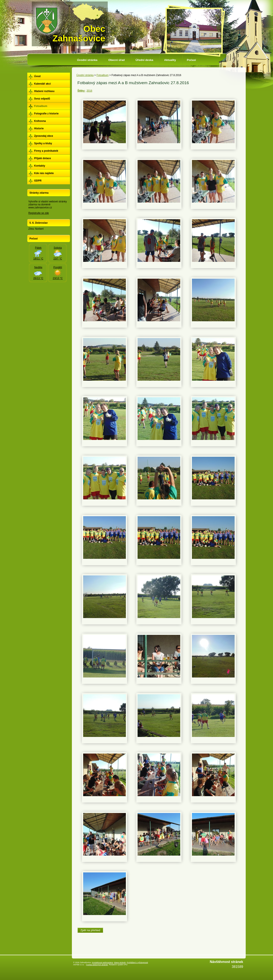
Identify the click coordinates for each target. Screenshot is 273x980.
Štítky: (81, 91)
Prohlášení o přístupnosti (137, 963)
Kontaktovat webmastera (102, 963)
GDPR (38, 181)
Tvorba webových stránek (97, 965)
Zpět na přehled (90, 930)
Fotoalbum (102, 75)
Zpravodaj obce (44, 136)
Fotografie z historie (46, 114)
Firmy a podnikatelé (46, 151)
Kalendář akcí (42, 84)
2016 (89, 91)
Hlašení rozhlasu (44, 91)
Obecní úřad (117, 60)
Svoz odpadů (42, 99)
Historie (39, 128)
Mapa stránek (120, 963)
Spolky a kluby (43, 143)
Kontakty (40, 166)
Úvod (37, 76)
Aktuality (170, 60)
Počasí (191, 60)
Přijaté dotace (43, 158)
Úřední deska (144, 60)
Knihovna (40, 121)
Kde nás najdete (44, 173)
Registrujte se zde (39, 213)
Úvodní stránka (87, 60)
